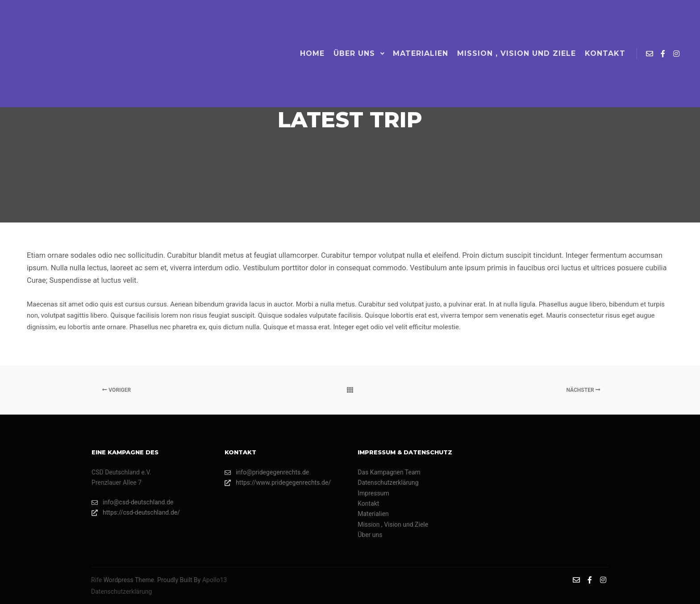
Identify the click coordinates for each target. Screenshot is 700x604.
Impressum (373, 493)
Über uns (370, 535)
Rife (96, 580)
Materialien (373, 514)
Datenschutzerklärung (388, 482)
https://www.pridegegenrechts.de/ (278, 483)
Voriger (117, 390)
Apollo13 (215, 580)
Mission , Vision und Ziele (393, 524)
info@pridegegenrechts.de (267, 472)
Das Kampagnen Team (389, 472)
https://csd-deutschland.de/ (136, 513)
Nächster (583, 390)
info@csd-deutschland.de (132, 502)
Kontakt (368, 503)
